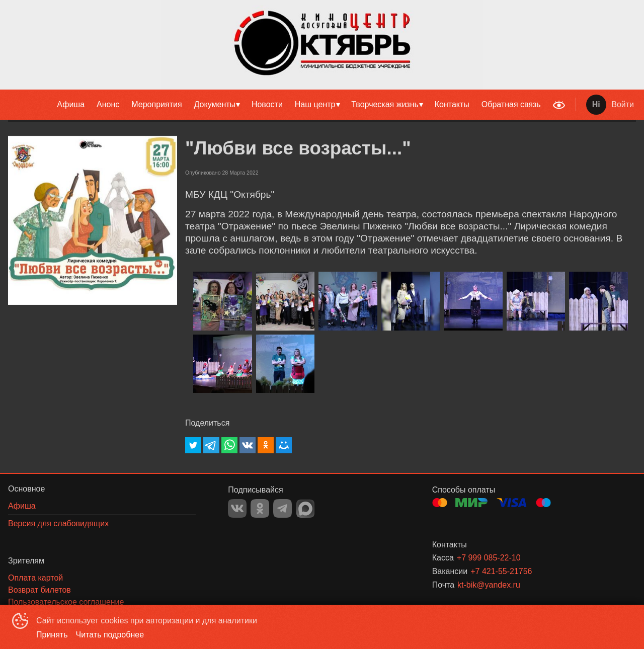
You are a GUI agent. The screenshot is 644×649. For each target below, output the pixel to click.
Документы (215, 104)
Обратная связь (511, 104)
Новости (267, 104)
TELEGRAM (283, 508)
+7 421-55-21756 (501, 571)
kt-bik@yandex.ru (489, 585)
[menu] (274, 105)
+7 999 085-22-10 (489, 558)
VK (237, 508)
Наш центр (315, 104)
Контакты (452, 104)
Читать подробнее (110, 635)
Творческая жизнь (385, 104)
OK (260, 508)
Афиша (71, 104)
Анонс (108, 104)
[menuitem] (71, 105)
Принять (52, 635)
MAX (305, 509)
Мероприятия (156, 104)
